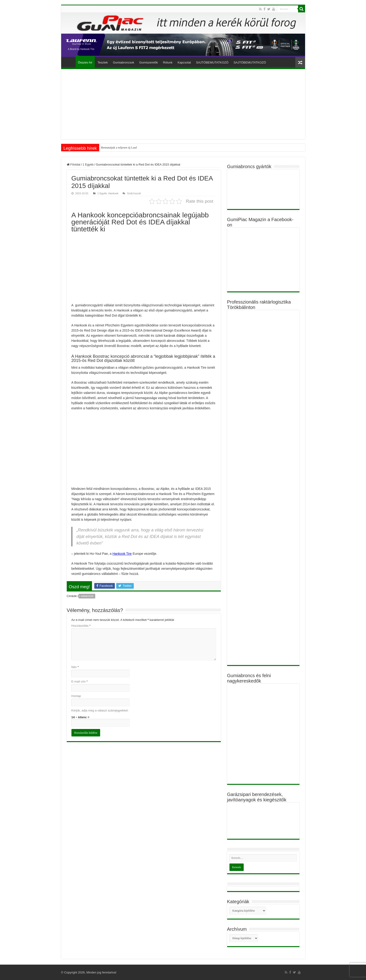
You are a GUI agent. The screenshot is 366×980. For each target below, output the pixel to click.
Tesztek (103, 62)
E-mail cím (80, 681)
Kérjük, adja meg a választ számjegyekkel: (100, 710)
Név (75, 667)
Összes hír (85, 62)
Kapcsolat (184, 62)
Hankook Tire (122, 554)
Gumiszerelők (149, 62)
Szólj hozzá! (134, 193)
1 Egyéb (88, 165)
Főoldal (70, 62)
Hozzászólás (81, 626)
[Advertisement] (183, 104)
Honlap (76, 696)
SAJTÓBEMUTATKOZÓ (212, 62)
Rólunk (168, 62)
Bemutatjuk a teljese (113, 147)
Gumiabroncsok (124, 62)
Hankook (113, 193)
